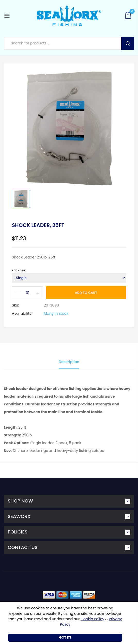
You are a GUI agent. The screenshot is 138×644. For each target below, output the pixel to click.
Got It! (65, 637)
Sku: (15, 305)
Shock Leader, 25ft (38, 225)
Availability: (22, 313)
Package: (19, 270)
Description (69, 362)
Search (128, 43)
